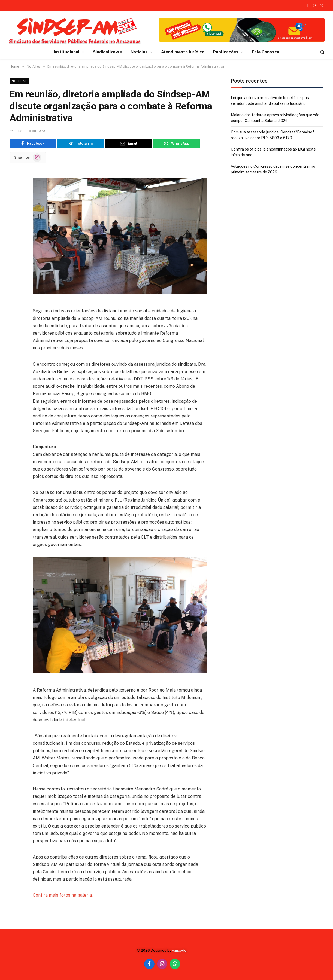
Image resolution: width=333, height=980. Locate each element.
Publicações (226, 52)
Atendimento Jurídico (183, 52)
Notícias (139, 52)
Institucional (67, 52)
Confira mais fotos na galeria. (63, 895)
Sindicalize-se (107, 52)
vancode (179, 950)
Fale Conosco (266, 52)
